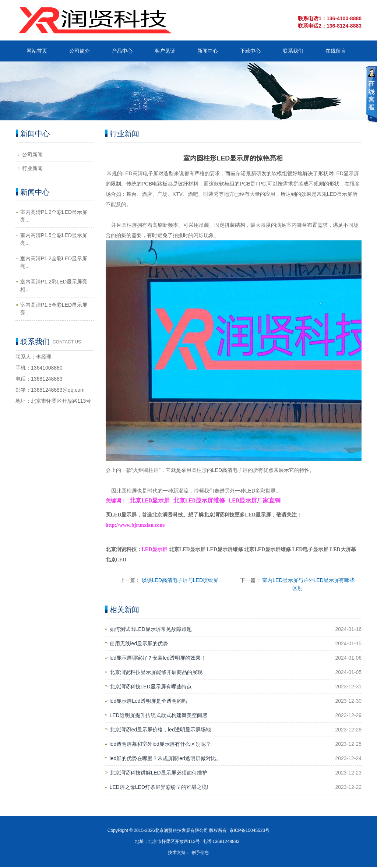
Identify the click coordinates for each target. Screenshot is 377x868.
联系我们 (293, 51)
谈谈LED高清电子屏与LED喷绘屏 (180, 581)
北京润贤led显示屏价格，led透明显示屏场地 (160, 730)
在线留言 (336, 51)
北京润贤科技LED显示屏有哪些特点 (151, 687)
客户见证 (165, 51)
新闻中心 (208, 51)
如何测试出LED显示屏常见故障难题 (151, 630)
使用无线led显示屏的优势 (139, 644)
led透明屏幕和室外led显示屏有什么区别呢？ (160, 745)
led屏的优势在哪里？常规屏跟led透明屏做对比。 (165, 759)
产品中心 (122, 51)
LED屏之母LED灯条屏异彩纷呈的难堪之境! (159, 788)
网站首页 (37, 51)
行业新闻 (32, 168)
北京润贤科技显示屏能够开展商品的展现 (156, 673)
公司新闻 (32, 155)
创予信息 (200, 853)
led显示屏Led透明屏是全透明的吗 (148, 702)
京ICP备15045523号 (249, 831)
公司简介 (80, 51)
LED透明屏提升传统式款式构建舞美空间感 (158, 716)
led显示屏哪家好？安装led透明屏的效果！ (158, 659)
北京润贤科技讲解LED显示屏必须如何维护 (158, 773)
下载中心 (250, 51)
